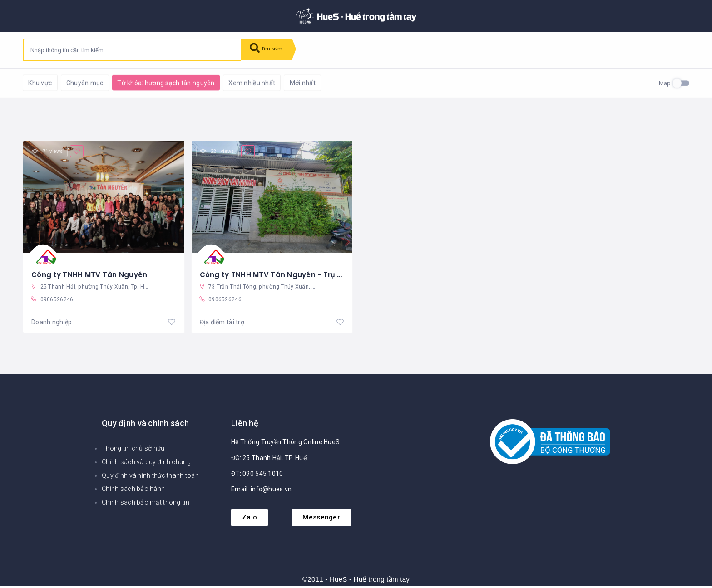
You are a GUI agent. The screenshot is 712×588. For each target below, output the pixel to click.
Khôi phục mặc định (141, 82)
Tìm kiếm (271, 50)
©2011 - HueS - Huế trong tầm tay (356, 581)
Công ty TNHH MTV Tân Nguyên (91, 272)
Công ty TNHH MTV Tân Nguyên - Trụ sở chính (287, 272)
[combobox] (132, 50)
